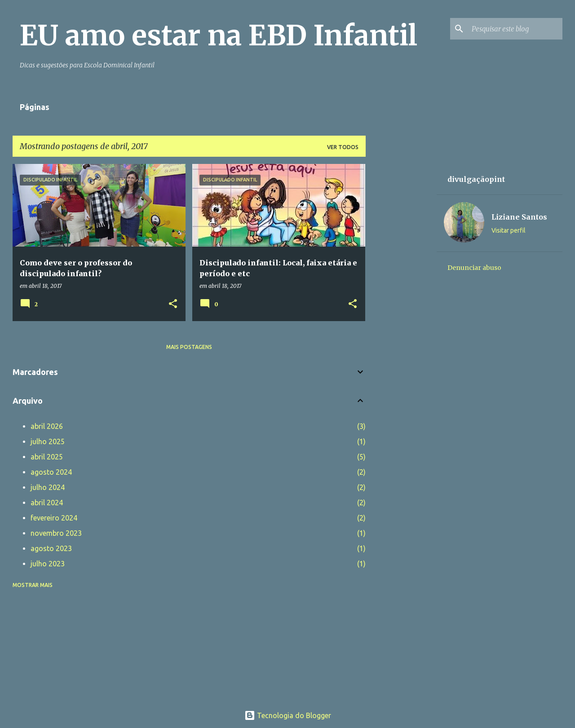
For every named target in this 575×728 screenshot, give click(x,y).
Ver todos (343, 147)
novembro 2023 (56, 533)
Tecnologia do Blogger (288, 715)
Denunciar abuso (474, 268)
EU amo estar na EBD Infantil (219, 35)
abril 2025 (47, 457)
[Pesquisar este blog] (515, 29)
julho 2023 (48, 564)
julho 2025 (48, 441)
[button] (173, 304)
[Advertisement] (401, 299)
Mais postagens (189, 347)
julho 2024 (48, 487)
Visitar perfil (509, 230)
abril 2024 (47, 503)
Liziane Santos (519, 217)
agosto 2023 (51, 548)
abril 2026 (47, 426)
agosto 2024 (51, 472)
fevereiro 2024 (54, 518)
